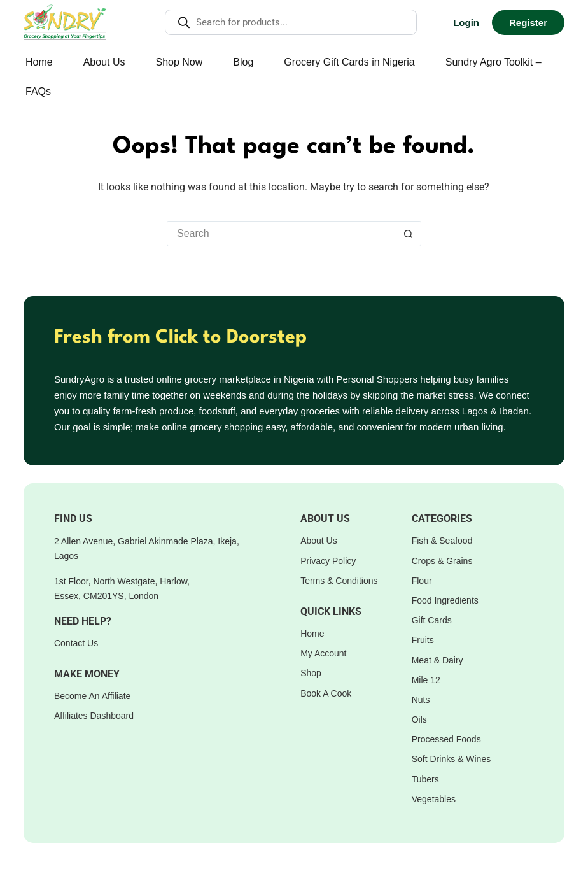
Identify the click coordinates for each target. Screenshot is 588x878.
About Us (104, 62)
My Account (323, 653)
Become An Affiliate (92, 696)
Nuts (421, 700)
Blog (243, 62)
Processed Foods (446, 739)
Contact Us (76, 643)
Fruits (423, 640)
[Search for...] (281, 234)
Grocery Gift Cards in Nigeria (349, 62)
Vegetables (434, 799)
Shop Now (179, 62)
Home (39, 62)
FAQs (38, 91)
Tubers (425, 779)
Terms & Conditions (339, 581)
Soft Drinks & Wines (451, 759)
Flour (422, 581)
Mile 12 (426, 680)
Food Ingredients (445, 600)
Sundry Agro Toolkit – (493, 62)
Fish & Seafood (442, 541)
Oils (419, 719)
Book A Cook (326, 693)
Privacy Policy (328, 561)
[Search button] (409, 234)
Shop (311, 673)
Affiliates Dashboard (94, 716)
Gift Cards (432, 620)
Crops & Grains (442, 561)
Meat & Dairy (437, 660)
